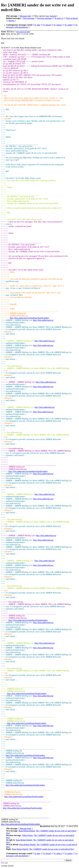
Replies (12, 21)
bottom (53, 16)
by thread (47, 25)
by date (37, 25)
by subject (58, 25)
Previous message (45, 18)
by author (69, 25)
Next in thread (72, 18)
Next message (29, 18)
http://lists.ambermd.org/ (43, 320)
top (48, 16)
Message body (25, 16)
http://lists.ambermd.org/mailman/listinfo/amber (30, 318)
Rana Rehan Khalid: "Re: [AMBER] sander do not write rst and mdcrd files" (43, 849)
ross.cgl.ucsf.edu (23, 32)
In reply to (59, 18)
